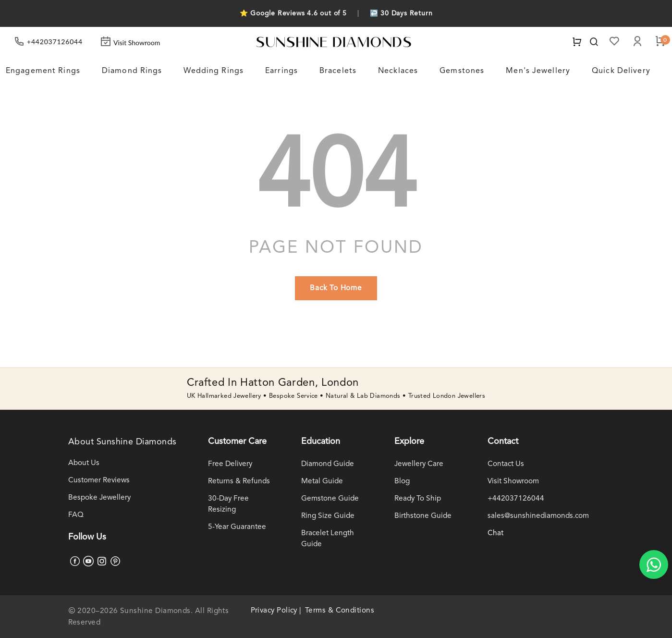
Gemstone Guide (330, 499)
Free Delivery (230, 464)
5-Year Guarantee (237, 527)
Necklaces (398, 71)
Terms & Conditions (340, 611)
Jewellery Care (419, 464)
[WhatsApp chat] (654, 564)
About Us (84, 463)
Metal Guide (322, 481)
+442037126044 (516, 499)
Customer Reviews (99, 480)
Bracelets (338, 71)
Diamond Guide (328, 464)
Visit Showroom (130, 43)
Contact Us (506, 464)
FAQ (76, 515)
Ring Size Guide (328, 516)
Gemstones (462, 71)
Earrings (281, 71)
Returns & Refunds (239, 481)
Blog (402, 481)
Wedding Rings (214, 71)
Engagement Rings (43, 71)
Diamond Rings (132, 71)
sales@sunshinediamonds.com (538, 516)
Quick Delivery (621, 71)
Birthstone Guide (423, 516)
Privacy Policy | (276, 611)
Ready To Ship (418, 499)
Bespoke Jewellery (99, 498)
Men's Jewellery (538, 71)
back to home (336, 288)
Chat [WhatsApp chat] (495, 533)
